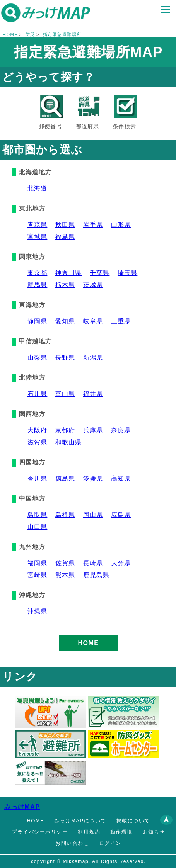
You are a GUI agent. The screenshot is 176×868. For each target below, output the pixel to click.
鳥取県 (37, 515)
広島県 (121, 515)
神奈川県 (68, 273)
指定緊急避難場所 (62, 34)
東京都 (37, 273)
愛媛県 (93, 478)
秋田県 (65, 225)
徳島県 (65, 478)
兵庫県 (93, 430)
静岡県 (37, 321)
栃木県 (65, 285)
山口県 (37, 527)
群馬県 (37, 285)
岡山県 (93, 515)
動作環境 (121, 832)
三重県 (121, 321)
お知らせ (154, 832)
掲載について (133, 821)
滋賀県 (37, 442)
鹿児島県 (96, 575)
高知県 (121, 478)
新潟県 (93, 358)
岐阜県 (93, 321)
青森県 (37, 225)
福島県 (65, 237)
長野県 (65, 358)
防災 (30, 34)
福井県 (93, 394)
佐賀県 (65, 563)
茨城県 (93, 285)
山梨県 (37, 358)
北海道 (37, 188)
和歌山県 (68, 442)
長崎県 (93, 563)
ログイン (110, 843)
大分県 (121, 563)
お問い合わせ (72, 843)
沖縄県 (37, 611)
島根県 (65, 515)
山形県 (121, 225)
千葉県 (100, 273)
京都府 (65, 430)
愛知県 (65, 321)
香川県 (37, 478)
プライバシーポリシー (40, 832)
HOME (10, 34)
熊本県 (65, 575)
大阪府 (37, 430)
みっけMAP (22, 807)
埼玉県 (127, 273)
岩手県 (93, 225)
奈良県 (121, 430)
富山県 (65, 394)
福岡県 (37, 563)
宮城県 (37, 237)
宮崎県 (37, 575)
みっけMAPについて (80, 821)
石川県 (37, 394)
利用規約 (89, 832)
